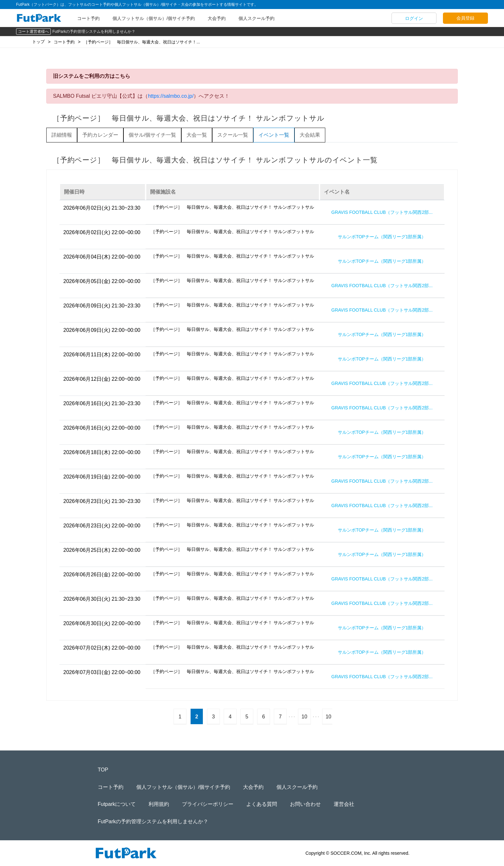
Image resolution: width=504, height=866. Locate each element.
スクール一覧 (233, 135)
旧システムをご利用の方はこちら (92, 76)
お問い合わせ (305, 804)
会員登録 (465, 18)
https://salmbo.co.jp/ (171, 96)
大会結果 (310, 135)
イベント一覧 (274, 135)
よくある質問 (262, 804)
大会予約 (217, 18)
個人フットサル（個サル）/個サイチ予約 (154, 18)
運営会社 (344, 804)
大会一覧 (197, 135)
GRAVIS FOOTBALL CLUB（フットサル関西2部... (382, 212)
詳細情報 (62, 135)
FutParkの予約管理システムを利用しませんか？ (94, 32)
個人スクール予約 (256, 18)
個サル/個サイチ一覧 (152, 135)
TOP (103, 770)
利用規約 (159, 804)
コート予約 (88, 18)
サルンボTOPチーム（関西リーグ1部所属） (382, 237)
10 (304, 717)
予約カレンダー (100, 135)
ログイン (414, 18)
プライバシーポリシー (208, 804)
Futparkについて (117, 804)
